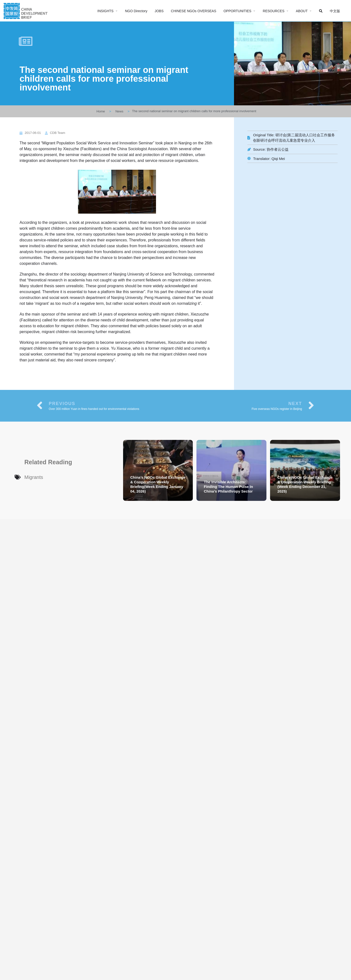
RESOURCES (274, 11)
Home (101, 111)
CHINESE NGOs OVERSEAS (194, 11)
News (119, 111)
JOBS (159, 11)
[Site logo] (26, 10)
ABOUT (302, 11)
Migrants (34, 477)
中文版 (335, 11)
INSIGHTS (106, 11)
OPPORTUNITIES (237, 11)
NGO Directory (136, 11)
